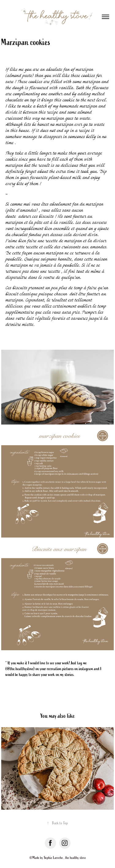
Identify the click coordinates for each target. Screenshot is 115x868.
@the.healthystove (20, 669)
